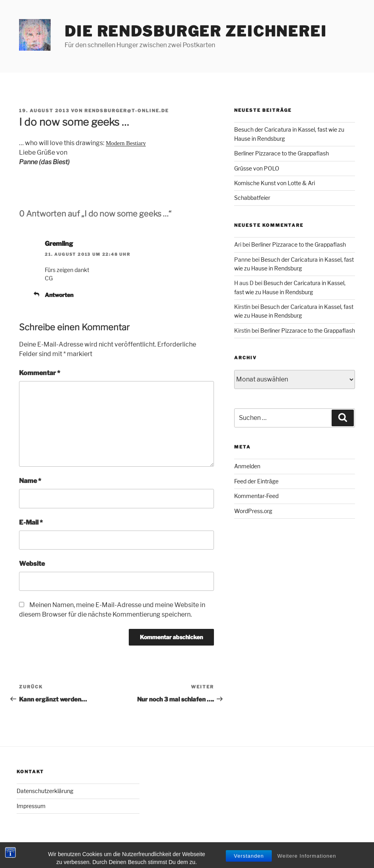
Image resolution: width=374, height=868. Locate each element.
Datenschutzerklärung (45, 791)
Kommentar (40, 373)
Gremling (59, 244)
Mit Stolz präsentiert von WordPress (62, 850)
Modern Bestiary (126, 143)
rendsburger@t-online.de (127, 111)
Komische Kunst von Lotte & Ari (275, 183)
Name (30, 481)
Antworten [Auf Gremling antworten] (59, 295)
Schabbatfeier (252, 198)
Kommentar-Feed (256, 496)
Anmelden (247, 466)
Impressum (31, 806)
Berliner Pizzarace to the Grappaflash (281, 153)
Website (32, 564)
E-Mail (31, 522)
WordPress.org (253, 511)
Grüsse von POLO (257, 168)
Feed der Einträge (256, 481)
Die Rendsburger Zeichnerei (196, 31)
